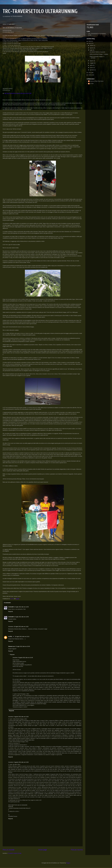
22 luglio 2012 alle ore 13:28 (21, 627)
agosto (92, 48)
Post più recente (8, 850)
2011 (90, 73)
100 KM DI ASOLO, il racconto (97, 52)
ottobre (92, 45)
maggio (92, 63)
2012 (90, 44)
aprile (91, 65)
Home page (43, 850)
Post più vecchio (77, 850)
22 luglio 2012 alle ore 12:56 (21, 617)
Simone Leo (12, 646)
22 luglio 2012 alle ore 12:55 (21, 607)
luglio (91, 50)
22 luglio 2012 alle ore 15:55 (23, 646)
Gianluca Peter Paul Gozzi (97, 81)
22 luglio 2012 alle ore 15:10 (22, 637)
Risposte (12, 655)
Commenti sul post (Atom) (14, 853)
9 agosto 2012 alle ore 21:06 (21, 717)
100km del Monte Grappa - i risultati (99, 54)
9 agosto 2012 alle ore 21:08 (21, 762)
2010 (90, 75)
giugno (92, 61)
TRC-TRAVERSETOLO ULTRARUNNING (40, 11)
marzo (92, 68)
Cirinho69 (11, 607)
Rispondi (11, 611)
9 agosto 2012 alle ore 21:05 (25, 658)
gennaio (92, 70)
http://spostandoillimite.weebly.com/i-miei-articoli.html (18, 93)
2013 (90, 41)
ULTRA (10, 637)
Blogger (68, 863)
